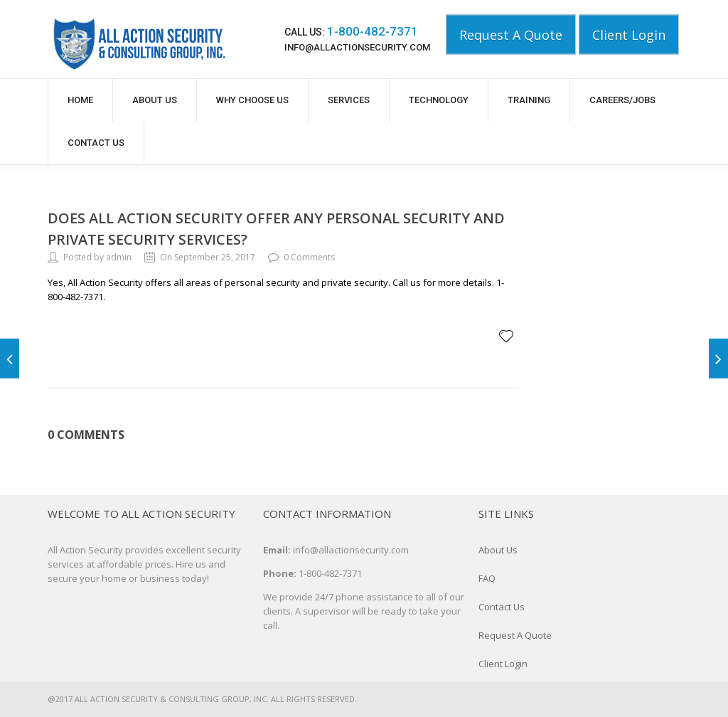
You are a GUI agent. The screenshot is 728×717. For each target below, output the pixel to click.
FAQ (487, 578)
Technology (439, 100)
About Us (155, 100)
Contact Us (96, 143)
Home (80, 100)
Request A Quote (511, 35)
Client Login (629, 35)
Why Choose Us (252, 100)
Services (349, 100)
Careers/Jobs (622, 100)
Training (529, 100)
